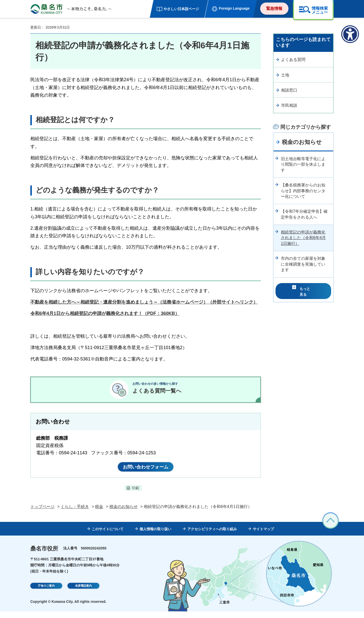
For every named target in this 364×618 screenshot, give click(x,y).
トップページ (42, 513)
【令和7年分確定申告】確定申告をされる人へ (304, 214)
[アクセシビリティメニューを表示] (350, 34)
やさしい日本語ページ (181, 9)
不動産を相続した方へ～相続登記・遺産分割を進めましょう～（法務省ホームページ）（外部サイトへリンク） (144, 302)
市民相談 (289, 105)
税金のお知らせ (302, 142)
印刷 (135, 495)
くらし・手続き (75, 513)
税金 (99, 513)
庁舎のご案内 (46, 593)
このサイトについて (108, 536)
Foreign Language (234, 8)
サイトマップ (263, 536)
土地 (285, 75)
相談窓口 (289, 90)
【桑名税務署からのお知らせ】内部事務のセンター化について (303, 191)
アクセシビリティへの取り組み (212, 536)
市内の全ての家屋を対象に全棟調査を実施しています (303, 264)
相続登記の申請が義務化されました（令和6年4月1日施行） (303, 238)
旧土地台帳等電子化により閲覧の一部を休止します (303, 164)
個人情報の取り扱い (155, 536)
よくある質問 (293, 60)
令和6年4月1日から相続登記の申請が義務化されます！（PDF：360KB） (105, 313)
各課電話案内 (83, 593)
